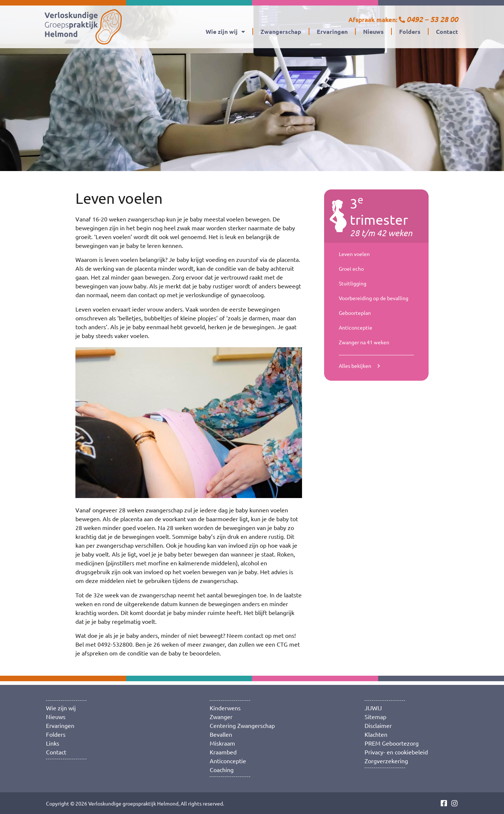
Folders (410, 31)
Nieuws (373, 31)
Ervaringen (332, 31)
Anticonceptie (356, 327)
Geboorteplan (355, 313)
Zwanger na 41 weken (364, 342)
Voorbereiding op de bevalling (374, 298)
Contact (447, 31)
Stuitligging (353, 283)
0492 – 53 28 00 (432, 19)
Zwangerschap (281, 31)
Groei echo (351, 269)
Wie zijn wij (225, 32)
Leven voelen (354, 254)
